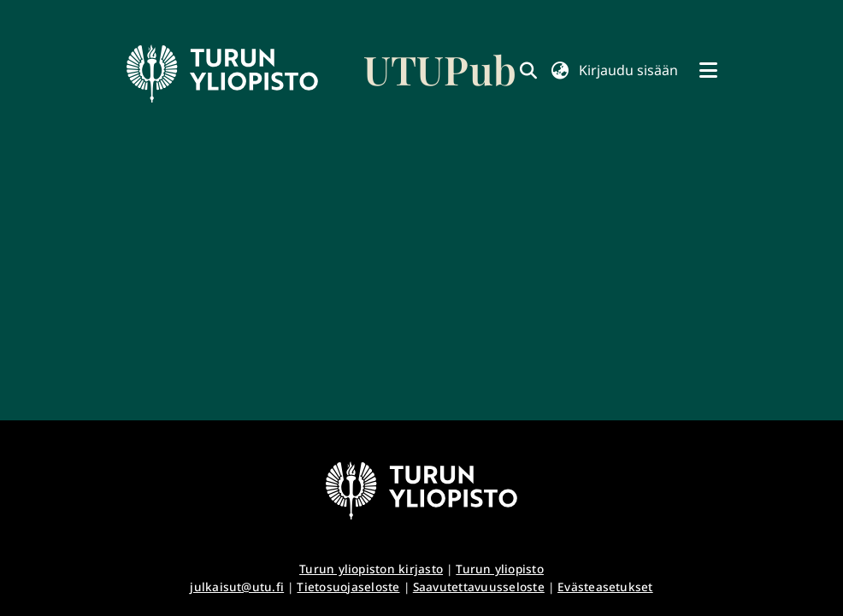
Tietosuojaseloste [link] (348, 587)
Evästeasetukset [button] (605, 587)
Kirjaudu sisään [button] (628, 70)
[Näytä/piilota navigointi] (708, 70)
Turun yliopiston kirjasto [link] (371, 569)
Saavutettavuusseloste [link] (479, 587)
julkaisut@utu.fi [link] (237, 587)
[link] (321, 73)
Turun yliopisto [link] (500, 569)
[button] (560, 70)
